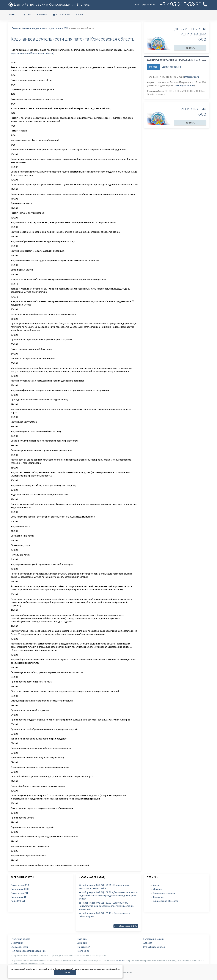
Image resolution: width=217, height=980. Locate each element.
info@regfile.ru (192, 77)
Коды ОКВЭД (18, 901)
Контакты (81, 15)
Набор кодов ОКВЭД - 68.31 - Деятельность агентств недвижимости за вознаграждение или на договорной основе (108, 896)
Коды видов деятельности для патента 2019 (45, 28)
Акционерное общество (166, 901)
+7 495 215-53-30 (184, 5)
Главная (16, 28)
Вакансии (82, 943)
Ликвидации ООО (20, 889)
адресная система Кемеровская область (32, 53)
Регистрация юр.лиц (154, 939)
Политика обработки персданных (28, 951)
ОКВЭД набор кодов (154, 947)
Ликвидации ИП (19, 897)
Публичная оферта (20, 939)
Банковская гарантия (164, 893)
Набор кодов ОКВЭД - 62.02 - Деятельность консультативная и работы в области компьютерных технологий (106, 906)
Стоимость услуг (19, 947)
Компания (158, 897)
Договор (158, 889)
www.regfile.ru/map (184, 86)
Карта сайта (83, 951)
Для (12, 15)
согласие (120, 960)
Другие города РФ (172, 67)
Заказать (190, 48)
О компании (17, 943)
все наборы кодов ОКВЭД (126, 926)
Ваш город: (145, 5)
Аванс (156, 885)
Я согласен (65, 972)
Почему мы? (83, 947)
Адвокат (148, 943)
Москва (153, 67)
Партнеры (82, 939)
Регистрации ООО (20, 885)
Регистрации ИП (19, 893)
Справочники (61, 15)
